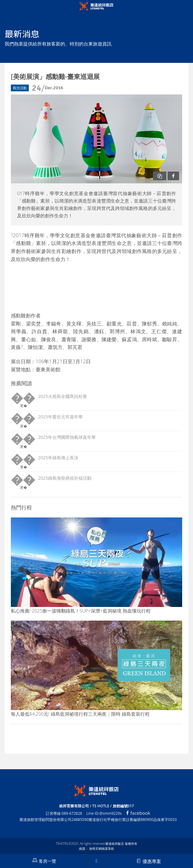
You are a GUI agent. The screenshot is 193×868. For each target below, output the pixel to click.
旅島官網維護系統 (102, 848)
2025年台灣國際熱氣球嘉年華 (67, 437)
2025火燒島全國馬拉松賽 (63, 396)
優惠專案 (149, 861)
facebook (138, 813)
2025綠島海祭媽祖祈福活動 (65, 478)
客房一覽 (44, 861)
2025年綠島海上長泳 (58, 458)
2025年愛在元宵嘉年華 (60, 417)
